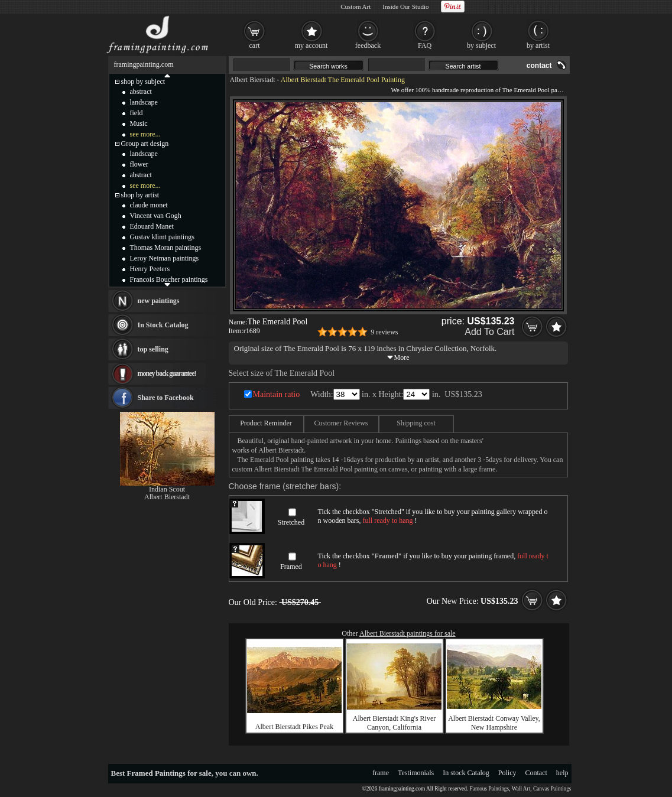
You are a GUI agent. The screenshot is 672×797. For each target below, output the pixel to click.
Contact (536, 773)
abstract (141, 92)
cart (255, 45)
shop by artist (140, 195)
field (137, 113)
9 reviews (384, 332)
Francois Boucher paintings (169, 279)
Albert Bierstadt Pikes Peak (294, 727)
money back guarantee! (167, 373)
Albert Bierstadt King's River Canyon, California (394, 723)
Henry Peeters (150, 269)
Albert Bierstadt (253, 80)
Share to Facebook (166, 398)
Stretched (291, 522)
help (562, 773)
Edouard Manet (152, 226)
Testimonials (416, 773)
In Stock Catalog (163, 325)
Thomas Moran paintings (166, 248)
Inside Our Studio (405, 6)
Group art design (145, 144)
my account (311, 45)
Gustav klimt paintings (162, 237)
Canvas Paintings (552, 789)
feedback (368, 45)
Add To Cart (489, 332)
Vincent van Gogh (156, 216)
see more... (145, 134)
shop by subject (143, 82)
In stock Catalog (466, 773)
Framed (291, 567)
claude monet (149, 205)
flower (139, 164)
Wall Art (521, 789)
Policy (507, 773)
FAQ (425, 45)
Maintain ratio (277, 394)
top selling (153, 349)
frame (381, 773)
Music (139, 123)
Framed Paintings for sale (169, 773)
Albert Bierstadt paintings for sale (408, 633)
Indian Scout (167, 489)
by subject (481, 45)
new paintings (159, 301)
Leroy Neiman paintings (165, 258)
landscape (144, 102)
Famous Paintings (490, 789)
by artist (538, 45)
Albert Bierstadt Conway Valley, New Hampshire (494, 723)
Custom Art (356, 6)
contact (539, 66)
